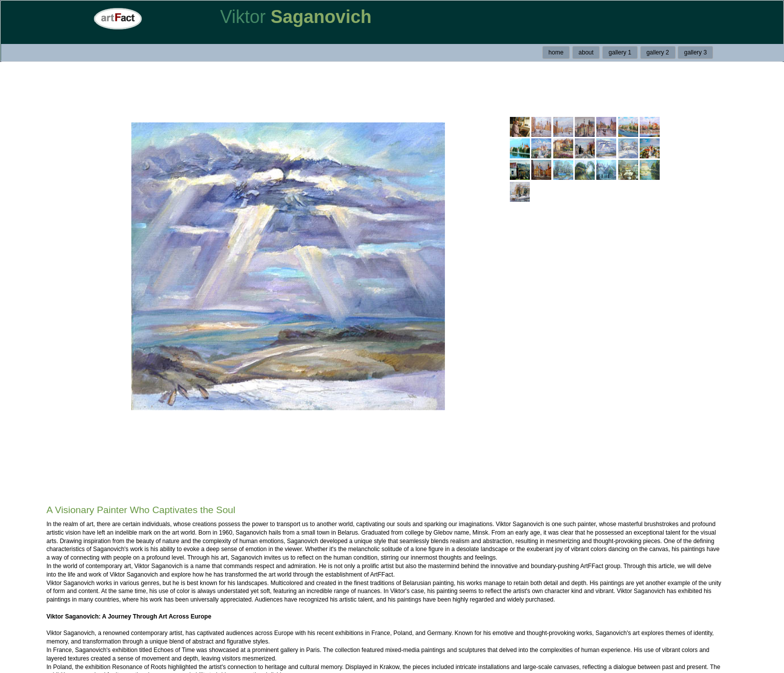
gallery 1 (620, 52)
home (556, 52)
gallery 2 (657, 52)
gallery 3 (695, 52)
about (586, 52)
